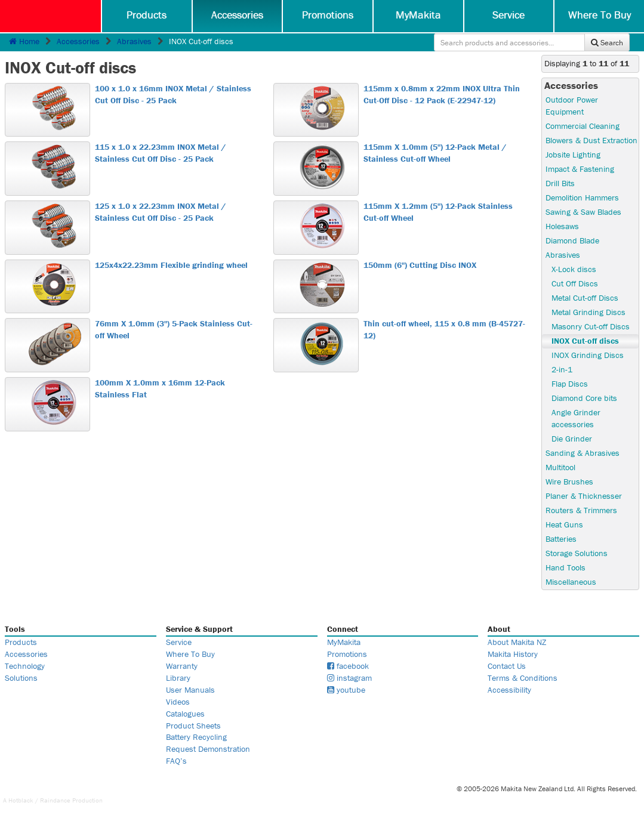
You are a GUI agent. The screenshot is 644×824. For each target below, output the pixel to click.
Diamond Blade (572, 240)
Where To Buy (600, 15)
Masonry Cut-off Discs (591, 326)
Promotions (328, 15)
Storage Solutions (577, 553)
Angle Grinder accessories (576, 418)
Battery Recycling (196, 737)
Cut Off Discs (575, 283)
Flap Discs (570, 384)
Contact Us (507, 666)
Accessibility (509, 690)
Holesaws (562, 226)
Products (147, 15)
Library (178, 678)
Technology (25, 666)
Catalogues (185, 714)
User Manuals (190, 690)
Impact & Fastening (580, 169)
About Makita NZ (517, 642)
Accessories (237, 15)
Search (607, 43)
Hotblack (21, 800)
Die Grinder (572, 439)
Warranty (182, 666)
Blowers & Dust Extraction (591, 140)
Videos (178, 702)
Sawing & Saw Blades (583, 212)
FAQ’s (176, 761)
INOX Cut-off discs (585, 341)
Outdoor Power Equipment (572, 106)
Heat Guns (564, 524)
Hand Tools (566, 567)
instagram (349, 678)
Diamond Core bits (584, 398)
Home (24, 41)
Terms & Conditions (523, 678)
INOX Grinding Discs (588, 355)
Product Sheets (193, 726)
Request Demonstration (208, 749)
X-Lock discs (574, 269)
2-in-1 (562, 369)
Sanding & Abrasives (583, 453)
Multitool (560, 467)
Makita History (513, 654)
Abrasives (134, 41)
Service (509, 15)
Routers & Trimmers (581, 510)
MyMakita (418, 15)
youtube (346, 690)
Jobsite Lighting (573, 155)
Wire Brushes (569, 482)
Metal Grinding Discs (588, 312)
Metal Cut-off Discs (585, 298)
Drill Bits (560, 183)
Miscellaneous (571, 582)
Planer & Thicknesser (584, 496)
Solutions (21, 678)
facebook (348, 666)
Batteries (561, 539)
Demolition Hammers (582, 197)
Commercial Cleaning (583, 126)
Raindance (55, 800)
